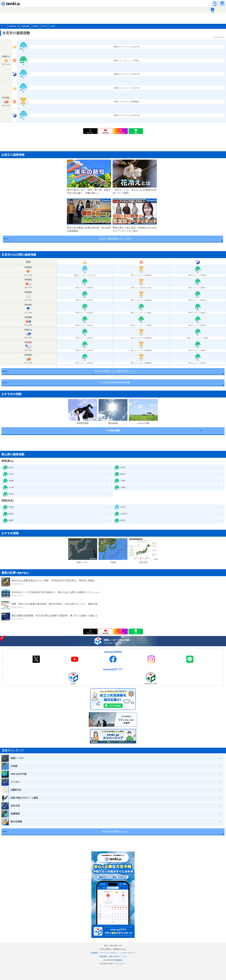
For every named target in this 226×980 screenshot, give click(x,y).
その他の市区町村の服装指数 (115, 382)
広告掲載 (103, 956)
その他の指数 (113, 430)
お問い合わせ (114, 956)
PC (120, 946)
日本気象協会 (117, 960)
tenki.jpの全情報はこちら (115, 831)
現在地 (212, 12)
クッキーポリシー (128, 953)
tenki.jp (11, 4)
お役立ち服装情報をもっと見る (115, 239)
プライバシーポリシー (109, 953)
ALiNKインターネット (117, 964)
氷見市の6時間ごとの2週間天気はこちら (115, 371)
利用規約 (94, 953)
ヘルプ (124, 956)
